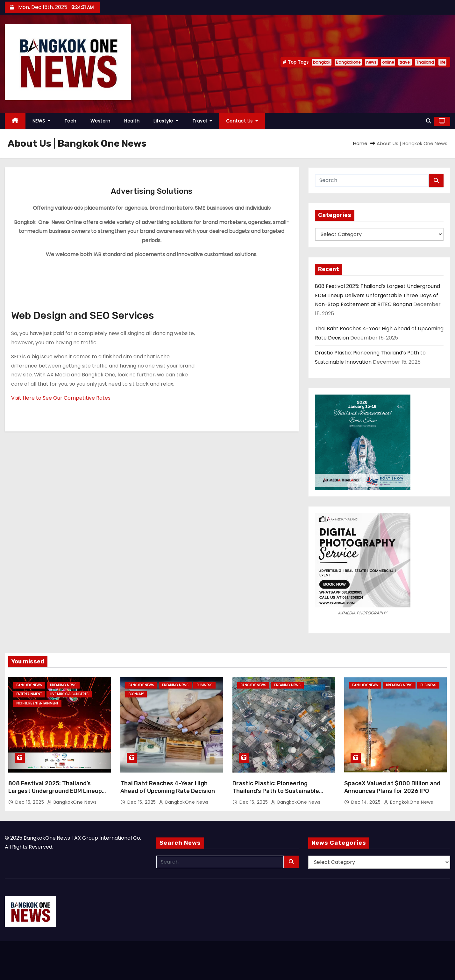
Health (132, 121)
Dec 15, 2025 (30, 802)
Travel (202, 121)
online (388, 62)
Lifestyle (166, 121)
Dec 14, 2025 (367, 802)
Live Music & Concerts (69, 694)
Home (360, 143)
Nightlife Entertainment (37, 703)
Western (100, 121)
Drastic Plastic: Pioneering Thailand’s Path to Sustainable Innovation (276, 791)
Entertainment (29, 694)
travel (405, 62)
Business (204, 685)
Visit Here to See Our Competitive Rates (61, 398)
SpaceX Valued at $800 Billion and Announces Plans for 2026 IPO (392, 787)
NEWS (41, 121)
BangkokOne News (72, 802)
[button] (429, 121)
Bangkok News (29, 685)
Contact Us (242, 121)
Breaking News (63, 685)
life (442, 62)
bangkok (322, 62)
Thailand (425, 62)
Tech (70, 121)
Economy (136, 694)
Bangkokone (348, 62)
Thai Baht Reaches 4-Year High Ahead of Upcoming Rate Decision (168, 787)
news (371, 62)
